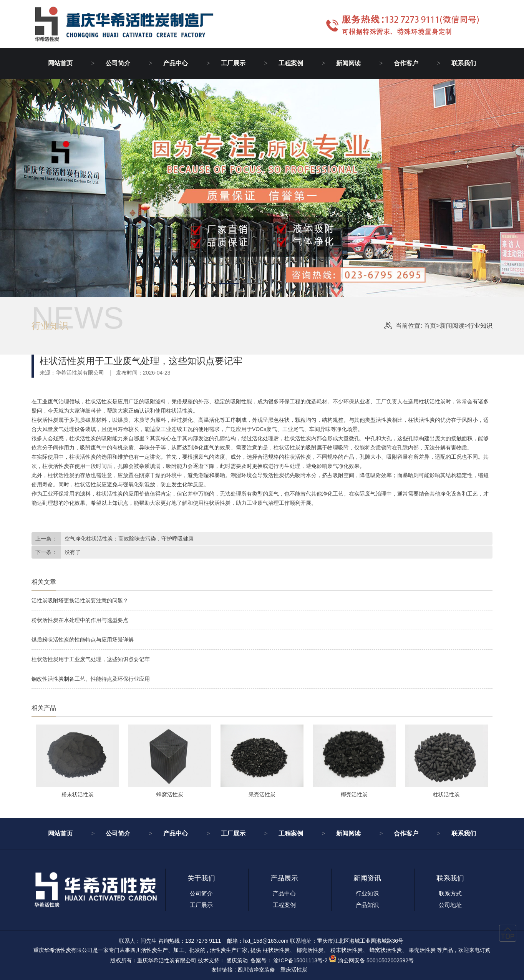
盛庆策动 (237, 960)
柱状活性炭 (276, 950)
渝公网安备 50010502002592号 (376, 960)
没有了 (73, 552)
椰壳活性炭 (310, 950)
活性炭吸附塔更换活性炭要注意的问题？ (80, 600)
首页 (432, 326)
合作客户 (406, 63)
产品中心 (176, 63)
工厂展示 (233, 63)
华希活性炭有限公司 (80, 373)
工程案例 (291, 63)
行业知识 (480, 326)
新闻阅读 (348, 63)
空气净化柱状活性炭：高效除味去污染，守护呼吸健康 (129, 539)
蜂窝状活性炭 (386, 950)
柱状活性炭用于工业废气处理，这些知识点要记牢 (91, 659)
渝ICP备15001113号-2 (300, 960)
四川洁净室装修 (256, 970)
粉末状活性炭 (347, 950)
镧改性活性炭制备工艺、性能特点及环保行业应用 (91, 679)
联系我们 (464, 63)
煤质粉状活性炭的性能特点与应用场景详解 (83, 640)
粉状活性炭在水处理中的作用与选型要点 (80, 620)
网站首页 (60, 63)
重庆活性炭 (294, 970)
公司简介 (118, 63)
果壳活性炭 (422, 950)
